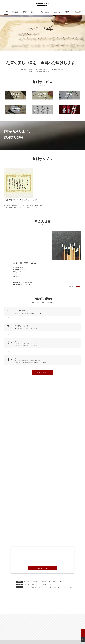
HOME (6, 12)
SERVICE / (53, 610)
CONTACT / (74, 623)
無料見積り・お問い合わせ (41, 531)
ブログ (71, 614)
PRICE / (30, 623)
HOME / (30, 610)
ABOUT (68, 12)
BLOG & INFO (45, 12)
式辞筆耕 (50, 622)
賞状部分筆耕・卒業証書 (54, 616)
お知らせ (71, 616)
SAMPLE (34, 12)
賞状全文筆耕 (52, 614)
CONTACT (78, 12)
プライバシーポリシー (4, 643)
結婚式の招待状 (52, 620)
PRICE (25, 12)
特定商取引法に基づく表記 (15, 643)
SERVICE (15, 12)
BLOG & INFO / (76, 610)
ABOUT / (31, 614)
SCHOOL (58, 12)
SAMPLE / (32, 618)
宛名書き (50, 618)
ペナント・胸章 (52, 624)
